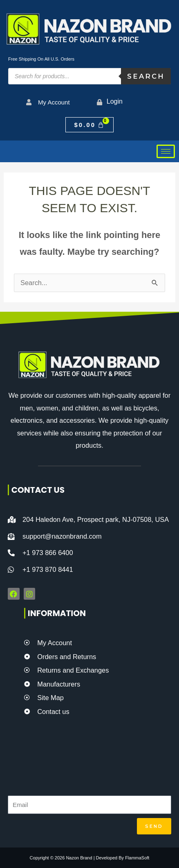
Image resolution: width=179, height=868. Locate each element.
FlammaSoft (137, 858)
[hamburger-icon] (166, 151)
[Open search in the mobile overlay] (89, 76)
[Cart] (89, 125)
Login (115, 101)
